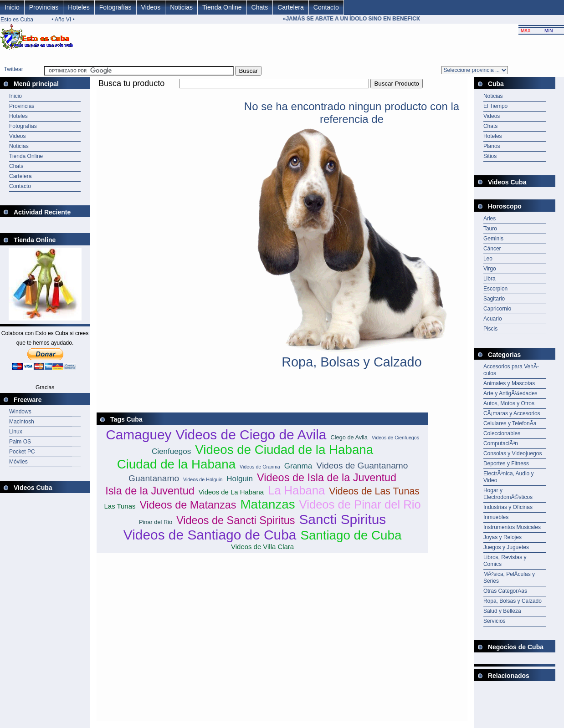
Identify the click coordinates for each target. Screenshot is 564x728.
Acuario (493, 319)
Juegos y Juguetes (506, 547)
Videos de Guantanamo (362, 466)
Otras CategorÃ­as (505, 591)
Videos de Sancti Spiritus (236, 520)
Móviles (18, 462)
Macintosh (22, 422)
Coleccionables (502, 433)
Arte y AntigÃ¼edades (510, 393)
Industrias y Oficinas (508, 507)
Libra (490, 279)
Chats (260, 7)
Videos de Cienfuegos (395, 438)
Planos (492, 146)
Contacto (326, 7)
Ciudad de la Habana (176, 464)
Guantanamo (154, 478)
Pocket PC (22, 452)
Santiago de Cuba (351, 535)
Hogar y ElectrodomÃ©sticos (508, 494)
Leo (488, 259)
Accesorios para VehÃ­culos (511, 370)
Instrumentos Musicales (512, 527)
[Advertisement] (262, 94)
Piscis (490, 329)
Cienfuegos (171, 451)
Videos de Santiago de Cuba (210, 535)
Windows (20, 412)
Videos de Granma (260, 467)
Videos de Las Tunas (374, 491)
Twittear (14, 69)
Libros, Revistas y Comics (505, 561)
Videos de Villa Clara (262, 547)
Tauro (490, 229)
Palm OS (20, 442)
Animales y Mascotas (509, 383)
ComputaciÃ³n (501, 443)
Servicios (495, 621)
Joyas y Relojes (502, 537)
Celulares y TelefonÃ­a (510, 423)
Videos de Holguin (203, 479)
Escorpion (495, 289)
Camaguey (138, 435)
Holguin (240, 479)
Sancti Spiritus (342, 519)
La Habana (296, 490)
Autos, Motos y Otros (509, 403)
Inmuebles (496, 517)
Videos (151, 7)
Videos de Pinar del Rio (360, 504)
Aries (490, 219)
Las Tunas (120, 506)
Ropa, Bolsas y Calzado (513, 601)
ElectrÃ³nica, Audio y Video (509, 477)
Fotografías (115, 7)
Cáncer (492, 249)
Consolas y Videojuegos (513, 453)
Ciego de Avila (349, 437)
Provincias (44, 7)
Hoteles (79, 7)
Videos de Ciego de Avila (251, 435)
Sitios (490, 156)
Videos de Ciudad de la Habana (284, 450)
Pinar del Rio (156, 522)
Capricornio (497, 309)
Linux (16, 432)
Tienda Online (222, 7)
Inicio (12, 7)
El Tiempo (495, 106)
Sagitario (494, 299)
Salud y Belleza (502, 611)
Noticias (181, 7)
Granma (298, 466)
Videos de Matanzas (188, 505)
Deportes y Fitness (506, 463)
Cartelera (291, 7)
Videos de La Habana (231, 492)
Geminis (493, 239)
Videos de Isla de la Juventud (327, 478)
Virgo (490, 269)
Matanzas (267, 504)
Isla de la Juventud (150, 491)
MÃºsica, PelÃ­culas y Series (509, 578)
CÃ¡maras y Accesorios (512, 413)
